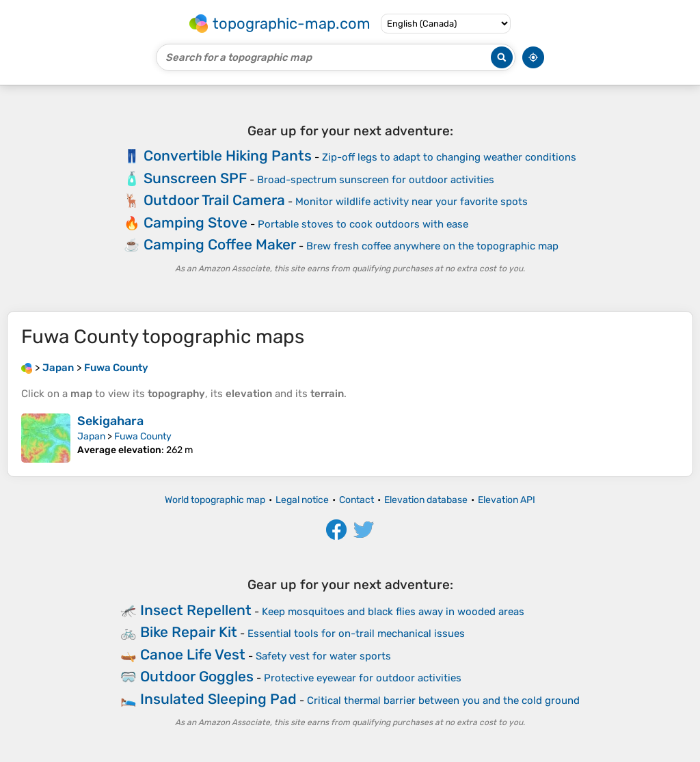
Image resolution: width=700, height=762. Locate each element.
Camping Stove (196, 222)
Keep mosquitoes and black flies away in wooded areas (393, 612)
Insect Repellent (196, 610)
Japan (91, 436)
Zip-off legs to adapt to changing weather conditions (449, 157)
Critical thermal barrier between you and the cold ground (443, 700)
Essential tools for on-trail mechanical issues (356, 634)
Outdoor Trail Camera (214, 200)
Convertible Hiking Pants (228, 155)
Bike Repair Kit (189, 632)
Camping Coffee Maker (220, 244)
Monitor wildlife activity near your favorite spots (412, 202)
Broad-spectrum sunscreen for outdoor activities (376, 180)
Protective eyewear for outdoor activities (363, 678)
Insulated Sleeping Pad (218, 699)
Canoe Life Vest (193, 654)
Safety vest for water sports (323, 656)
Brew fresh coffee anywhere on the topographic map (432, 246)
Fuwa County (143, 436)
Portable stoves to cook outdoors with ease (363, 224)
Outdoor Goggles (197, 676)
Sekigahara (110, 421)
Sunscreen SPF (195, 178)
